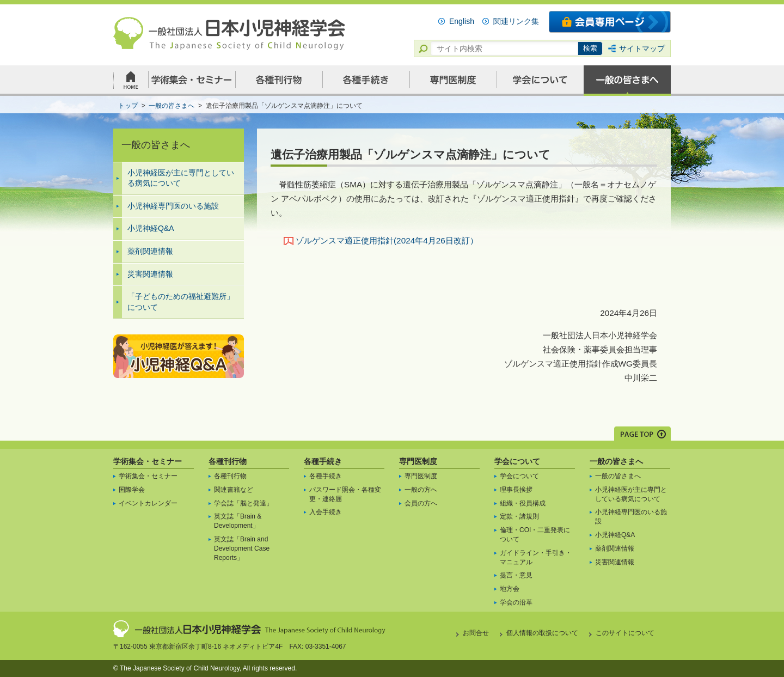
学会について (517, 461)
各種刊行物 (228, 461)
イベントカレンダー (148, 503)
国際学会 (132, 490)
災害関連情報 (150, 274)
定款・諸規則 (519, 516)
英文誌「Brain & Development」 (238, 521)
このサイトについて (625, 633)
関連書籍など (234, 490)
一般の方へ (421, 490)
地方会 (510, 589)
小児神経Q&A (151, 228)
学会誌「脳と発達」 (243, 503)
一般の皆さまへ (616, 461)
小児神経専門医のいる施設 (173, 206)
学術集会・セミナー (148, 461)
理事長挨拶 (516, 490)
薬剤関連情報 (150, 251)
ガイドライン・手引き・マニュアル (536, 557)
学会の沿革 (516, 602)
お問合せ (476, 633)
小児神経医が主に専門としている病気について (181, 178)
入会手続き (326, 512)
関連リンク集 (516, 21)
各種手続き (323, 461)
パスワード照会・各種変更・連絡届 (345, 494)
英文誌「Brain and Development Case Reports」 (242, 548)
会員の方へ (421, 503)
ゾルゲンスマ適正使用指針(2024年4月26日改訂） (387, 240)
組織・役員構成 (523, 503)
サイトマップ (642, 48)
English (462, 21)
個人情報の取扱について (542, 633)
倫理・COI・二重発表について (535, 535)
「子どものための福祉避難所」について (181, 302)
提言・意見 (516, 575)
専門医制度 (418, 461)
